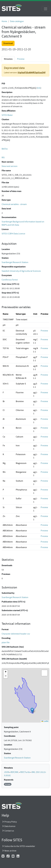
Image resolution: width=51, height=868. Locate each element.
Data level (6, 209)
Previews (6, 574)
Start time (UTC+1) (10, 284)
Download (8, 43)
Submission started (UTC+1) (15, 610)
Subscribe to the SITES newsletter (20, 846)
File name (6, 171)
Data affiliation (9, 111)
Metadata (8, 59)
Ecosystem (7, 275)
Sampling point (11, 727)
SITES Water (7, 115)
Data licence (10, 826)
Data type (6, 200)
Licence (5, 229)
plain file (6, 643)
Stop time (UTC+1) (10, 293)
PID (3, 84)
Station (5, 258)
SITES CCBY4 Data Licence (13, 234)
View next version (10, 166)
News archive (10, 851)
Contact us (9, 831)
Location (6, 249)
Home (4, 21)
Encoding (6, 638)
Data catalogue (17, 21)
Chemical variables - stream (14, 204)
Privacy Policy (11, 822)
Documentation (9, 217)
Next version (8, 162)
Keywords (9, 780)
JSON (7, 772)
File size (5, 182)
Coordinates (10, 736)
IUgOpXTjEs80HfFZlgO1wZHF (32, 73)
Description (7, 92)
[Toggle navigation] (46, 9)
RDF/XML (15, 772)
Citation (5, 119)
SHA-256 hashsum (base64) (14, 659)
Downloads (7, 565)
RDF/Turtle (25, 772)
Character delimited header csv (16, 634)
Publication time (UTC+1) (14, 602)
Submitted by (8, 593)
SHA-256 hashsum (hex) (13, 647)
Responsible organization (14, 267)
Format (5, 629)
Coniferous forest (10, 280)
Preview (21, 59)
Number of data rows (11, 191)
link (39, 88)
